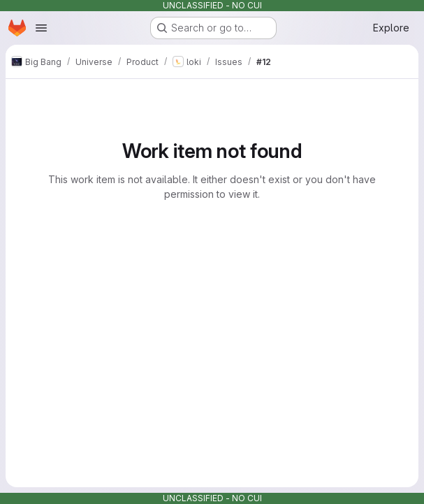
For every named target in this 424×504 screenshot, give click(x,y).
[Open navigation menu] (41, 28)
